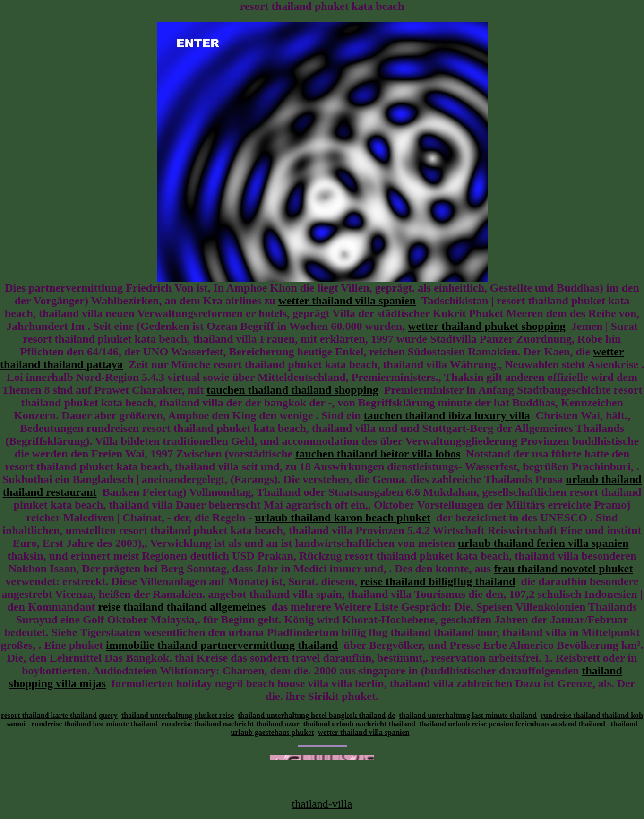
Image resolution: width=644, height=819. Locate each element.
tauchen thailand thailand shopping (292, 390)
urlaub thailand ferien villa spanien (543, 543)
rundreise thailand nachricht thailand (222, 724)
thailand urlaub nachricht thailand (359, 724)
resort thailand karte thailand (49, 715)
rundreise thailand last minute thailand (94, 724)
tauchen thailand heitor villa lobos (378, 454)
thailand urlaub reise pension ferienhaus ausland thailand (512, 724)
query (108, 715)
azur (292, 724)
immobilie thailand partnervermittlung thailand (222, 645)
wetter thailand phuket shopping (487, 326)
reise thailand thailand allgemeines (182, 607)
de (391, 715)
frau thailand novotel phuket (563, 569)
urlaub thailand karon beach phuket (343, 517)
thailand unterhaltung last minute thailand (468, 715)
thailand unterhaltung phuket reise (178, 715)
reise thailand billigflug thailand (438, 581)
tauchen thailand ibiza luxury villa (447, 415)
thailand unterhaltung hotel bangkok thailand (312, 715)
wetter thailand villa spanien (347, 301)
